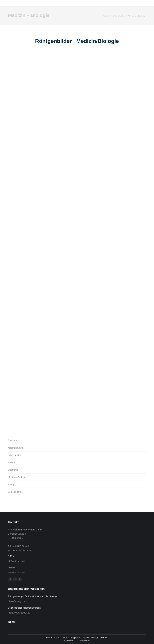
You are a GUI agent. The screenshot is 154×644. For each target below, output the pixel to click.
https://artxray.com (17, 601)
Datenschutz (85, 640)
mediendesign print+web (97, 638)
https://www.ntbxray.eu (19, 613)
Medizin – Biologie (17, 477)
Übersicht (13, 440)
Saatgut (12, 485)
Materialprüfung (16, 448)
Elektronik (13, 470)
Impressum (69, 640)
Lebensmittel (14, 455)
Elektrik (12, 463)
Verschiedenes (15, 492)
